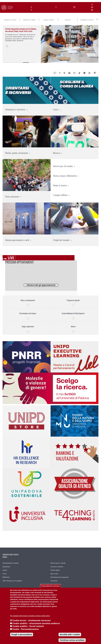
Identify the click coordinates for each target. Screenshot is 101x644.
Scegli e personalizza (22, 634)
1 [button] (6, 63)
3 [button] (19, 63)
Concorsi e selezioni (57, 567)
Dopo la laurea (60, 185)
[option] (50, 44)
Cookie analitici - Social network (28, 626)
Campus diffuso (60, 195)
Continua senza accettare (72, 640)
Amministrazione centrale (11, 563)
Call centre (54, 581)
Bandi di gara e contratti (58, 563)
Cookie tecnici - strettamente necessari (31, 620)
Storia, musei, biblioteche (65, 176)
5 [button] (32, 63)
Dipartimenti (6, 567)
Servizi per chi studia (63, 166)
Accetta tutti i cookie (70, 634)
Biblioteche (6, 577)
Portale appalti (55, 570)
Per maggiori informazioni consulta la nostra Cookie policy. (30, 616)
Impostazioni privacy (50, 586)
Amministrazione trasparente (60, 577)
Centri (4, 574)
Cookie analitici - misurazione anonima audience (36, 623)
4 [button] (26, 63)
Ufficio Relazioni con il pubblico (12, 581)
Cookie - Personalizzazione (26, 629)
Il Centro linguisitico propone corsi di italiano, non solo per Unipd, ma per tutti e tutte (21, 30)
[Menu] (74, 7)
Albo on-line (54, 574)
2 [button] (13, 63)
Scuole (5, 570)
